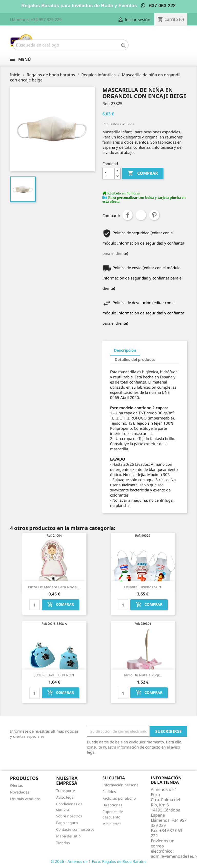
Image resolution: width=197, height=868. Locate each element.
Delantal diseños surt (143, 587)
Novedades (20, 792)
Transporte (66, 791)
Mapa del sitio (68, 836)
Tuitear (141, 215)
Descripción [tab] (125, 350)
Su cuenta (114, 778)
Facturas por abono (119, 798)
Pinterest (154, 215)
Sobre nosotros (69, 816)
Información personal (121, 785)
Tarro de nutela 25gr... (143, 675)
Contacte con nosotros (75, 829)
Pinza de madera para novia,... (54, 587)
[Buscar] (71, 45)
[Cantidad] (109, 173)
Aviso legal (65, 797)
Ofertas (16, 785)
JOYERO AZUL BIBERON (54, 675)
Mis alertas (112, 824)
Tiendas (63, 843)
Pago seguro (67, 823)
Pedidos (109, 792)
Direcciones (112, 805)
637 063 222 (158, 6)
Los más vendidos (25, 799)
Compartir (127, 215)
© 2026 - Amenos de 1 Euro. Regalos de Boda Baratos (98, 861)
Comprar (143, 173)
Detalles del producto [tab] (135, 359)
